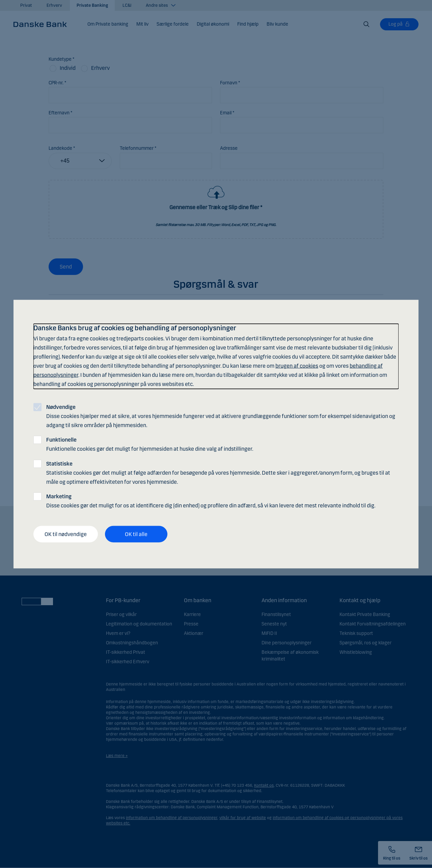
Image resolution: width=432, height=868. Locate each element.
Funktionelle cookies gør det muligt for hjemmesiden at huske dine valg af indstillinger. (150, 444)
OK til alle (136, 534)
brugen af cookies (297, 366)
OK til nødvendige (66, 534)
